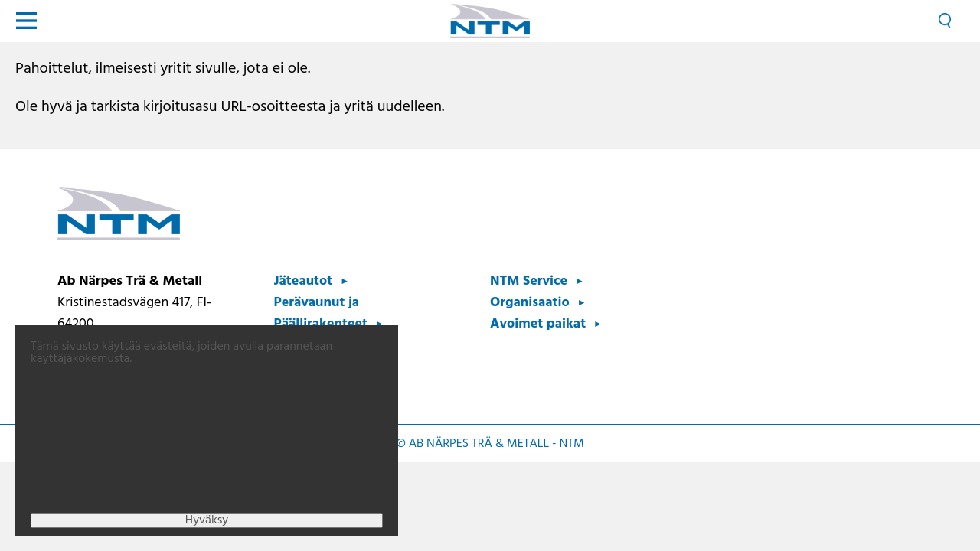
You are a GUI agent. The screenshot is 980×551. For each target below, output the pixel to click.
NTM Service (529, 281)
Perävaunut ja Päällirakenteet (321, 313)
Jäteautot (304, 281)
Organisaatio (530, 303)
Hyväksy (207, 534)
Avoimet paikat (538, 324)
